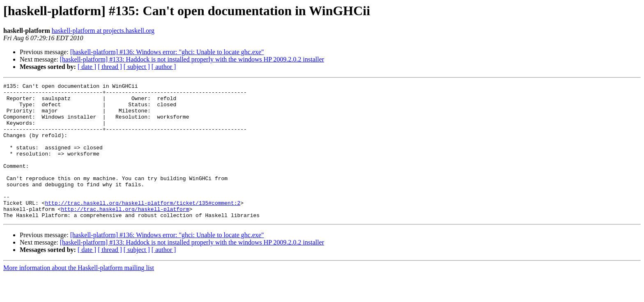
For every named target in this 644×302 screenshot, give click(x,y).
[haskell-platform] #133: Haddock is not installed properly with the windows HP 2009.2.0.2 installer (192, 59)
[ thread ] (110, 67)
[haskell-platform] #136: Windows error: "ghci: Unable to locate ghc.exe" (167, 52)
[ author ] (164, 67)
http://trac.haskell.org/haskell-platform (125, 235)
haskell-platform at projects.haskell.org (103, 31)
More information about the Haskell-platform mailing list (79, 295)
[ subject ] (137, 67)
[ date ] (87, 67)
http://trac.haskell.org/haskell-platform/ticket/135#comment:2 (143, 227)
